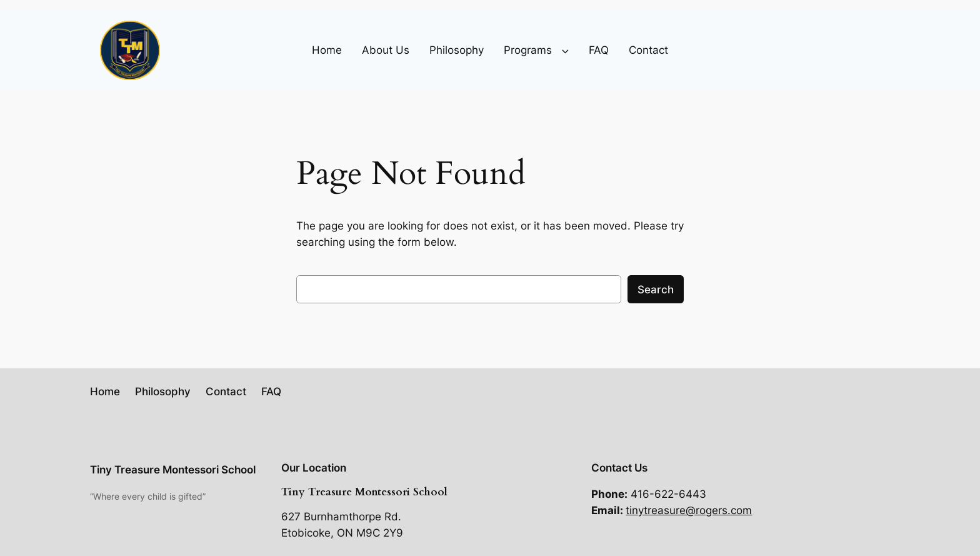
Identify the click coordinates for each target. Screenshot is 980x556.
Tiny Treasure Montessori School (173, 470)
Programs (528, 50)
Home (327, 50)
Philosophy (457, 50)
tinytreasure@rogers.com (689, 510)
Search (656, 290)
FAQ (599, 50)
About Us (386, 50)
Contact (648, 50)
